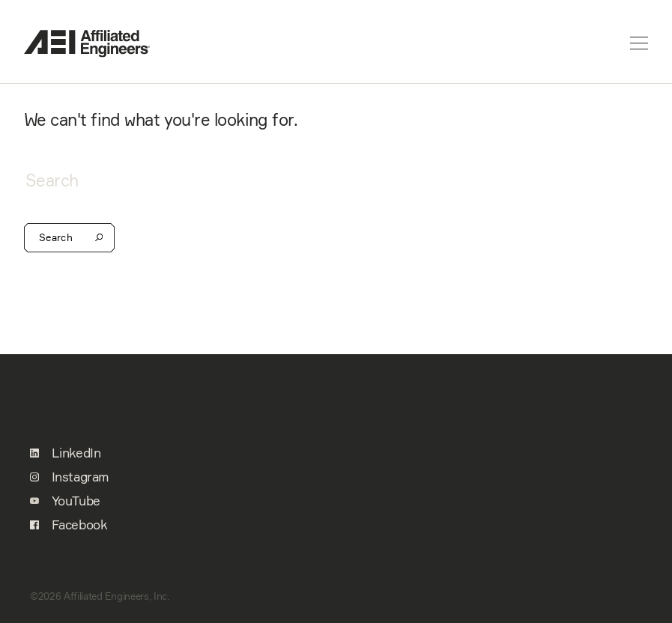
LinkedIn (65, 453)
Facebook (68, 525)
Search (69, 238)
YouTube (65, 501)
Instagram (69, 477)
